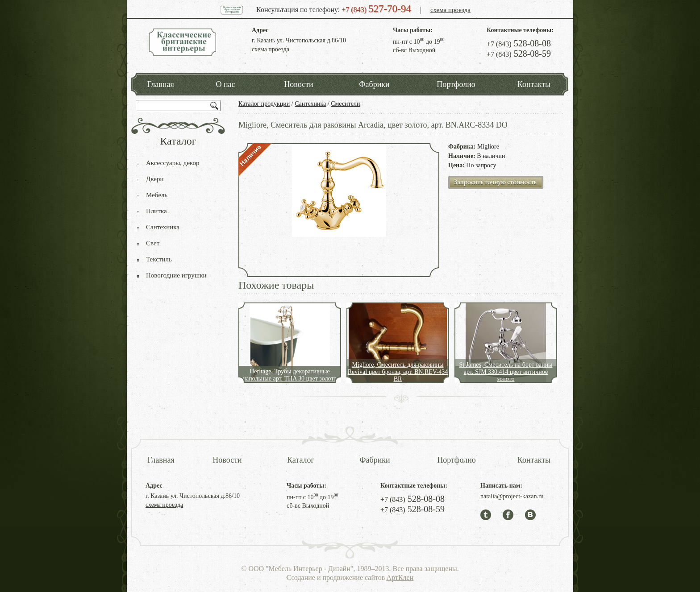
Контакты (534, 84)
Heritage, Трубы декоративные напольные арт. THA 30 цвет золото (290, 375)
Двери (155, 179)
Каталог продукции (264, 104)
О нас (225, 84)
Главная (160, 84)
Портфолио (456, 84)
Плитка (156, 211)
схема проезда (450, 10)
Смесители (345, 104)
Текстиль (159, 259)
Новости (298, 84)
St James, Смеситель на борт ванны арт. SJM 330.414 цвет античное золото (506, 372)
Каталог (301, 460)
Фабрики (374, 84)
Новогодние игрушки (176, 275)
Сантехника (310, 104)
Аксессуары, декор (173, 163)
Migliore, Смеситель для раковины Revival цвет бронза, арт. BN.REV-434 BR (398, 372)
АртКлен (400, 578)
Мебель (157, 195)
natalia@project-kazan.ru (512, 496)
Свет (153, 243)
